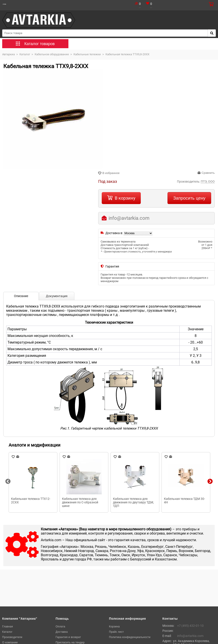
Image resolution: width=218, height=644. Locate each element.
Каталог (7, 632)
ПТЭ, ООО (208, 182)
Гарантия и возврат (68, 637)
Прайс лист (116, 632)
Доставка (62, 632)
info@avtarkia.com (129, 218)
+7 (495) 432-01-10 (190, 626)
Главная (8, 627)
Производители (12, 637)
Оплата (60, 627)
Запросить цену (189, 198)
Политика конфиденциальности (130, 637)
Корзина (114, 627)
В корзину (125, 198)
